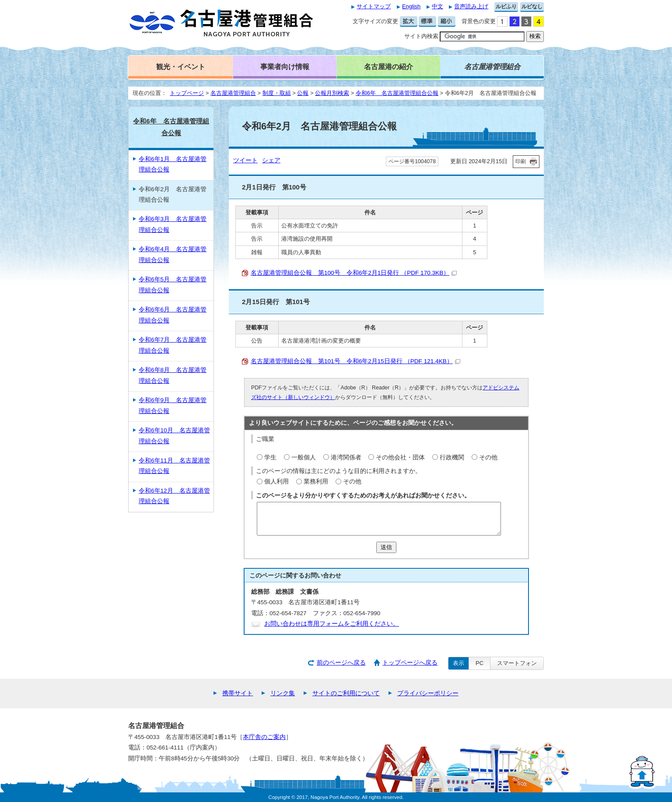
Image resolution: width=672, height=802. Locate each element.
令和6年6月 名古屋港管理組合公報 (173, 315)
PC (479, 663)
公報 (303, 93)
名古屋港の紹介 (388, 67)
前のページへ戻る (341, 663)
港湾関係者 (346, 457)
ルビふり (506, 7)
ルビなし (532, 7)
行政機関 (452, 457)
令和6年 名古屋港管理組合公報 (397, 93)
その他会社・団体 (400, 457)
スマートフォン (517, 663)
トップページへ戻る (410, 663)
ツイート (245, 160)
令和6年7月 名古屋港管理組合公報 (173, 345)
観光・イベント (181, 67)
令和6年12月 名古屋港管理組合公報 (174, 496)
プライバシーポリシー (428, 693)
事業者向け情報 (285, 67)
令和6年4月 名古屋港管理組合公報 (173, 254)
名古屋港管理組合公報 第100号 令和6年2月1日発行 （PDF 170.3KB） (354, 273)
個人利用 (276, 482)
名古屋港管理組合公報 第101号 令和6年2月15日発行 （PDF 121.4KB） (355, 361)
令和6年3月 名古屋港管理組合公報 (173, 224)
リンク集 (283, 693)
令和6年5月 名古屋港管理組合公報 (173, 285)
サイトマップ (374, 6)
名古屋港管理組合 (233, 93)
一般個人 (304, 457)
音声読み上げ (471, 6)
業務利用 (316, 482)
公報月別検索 (332, 93)
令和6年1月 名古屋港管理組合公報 (173, 164)
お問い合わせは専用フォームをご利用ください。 (332, 624)
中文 (437, 6)
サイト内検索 (421, 36)
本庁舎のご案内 (264, 737)
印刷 (521, 161)
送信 (386, 547)
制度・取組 (277, 93)
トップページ (187, 93)
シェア (271, 160)
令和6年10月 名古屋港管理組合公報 (174, 436)
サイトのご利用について (346, 693)
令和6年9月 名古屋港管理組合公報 (173, 405)
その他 (488, 457)
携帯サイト (238, 693)
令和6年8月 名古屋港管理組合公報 (173, 375)
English (411, 6)
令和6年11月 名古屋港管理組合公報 (174, 466)
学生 (270, 457)
